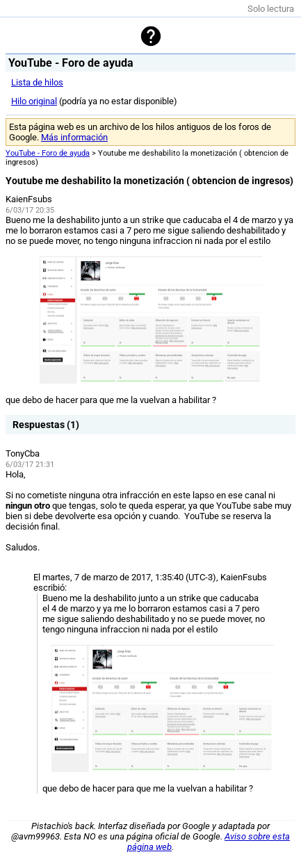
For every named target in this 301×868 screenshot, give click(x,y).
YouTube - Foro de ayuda (48, 153)
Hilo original (34, 101)
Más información (74, 137)
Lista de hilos (37, 82)
